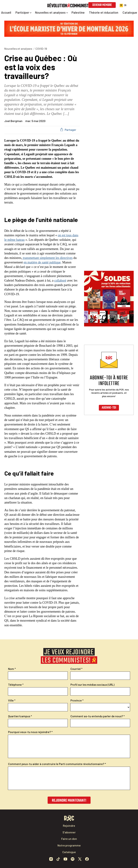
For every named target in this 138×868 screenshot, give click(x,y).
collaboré (60, 280)
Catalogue (69, 852)
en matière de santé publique (42, 262)
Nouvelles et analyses (18, 49)
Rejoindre (69, 826)
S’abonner (69, 832)
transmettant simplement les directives (47, 258)
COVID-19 (41, 49)
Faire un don (69, 839)
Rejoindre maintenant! (69, 801)
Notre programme (69, 845)
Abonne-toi (109, 408)
